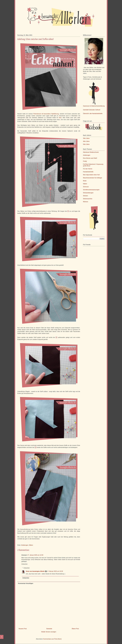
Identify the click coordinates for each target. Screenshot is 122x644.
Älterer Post (75, 629)
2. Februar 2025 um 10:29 (55, 571)
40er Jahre (86, 141)
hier (60, 118)
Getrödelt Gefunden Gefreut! (92, 110)
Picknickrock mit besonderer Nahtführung (46, 114)
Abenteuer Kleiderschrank (91, 152)
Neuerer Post (23, 629)
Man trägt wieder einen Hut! (91, 175)
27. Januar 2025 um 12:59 (35, 555)
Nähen (31, 545)
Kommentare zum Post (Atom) (52, 639)
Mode (85, 181)
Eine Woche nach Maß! (90, 158)
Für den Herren (88, 169)
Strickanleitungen (88, 193)
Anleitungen (25, 545)
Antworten (24, 564)
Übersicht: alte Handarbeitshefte (93, 114)
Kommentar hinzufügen (26, 583)
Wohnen (86, 202)
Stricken (85, 196)
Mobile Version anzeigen (49, 632)
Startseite (49, 629)
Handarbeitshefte (88, 172)
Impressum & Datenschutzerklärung (94, 106)
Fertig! (85, 161)
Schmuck (86, 187)
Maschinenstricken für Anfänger (93, 178)
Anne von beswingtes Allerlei (35, 571)
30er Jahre (86, 138)
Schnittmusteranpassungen (91, 190)
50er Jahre (86, 144)
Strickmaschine (88, 199)
